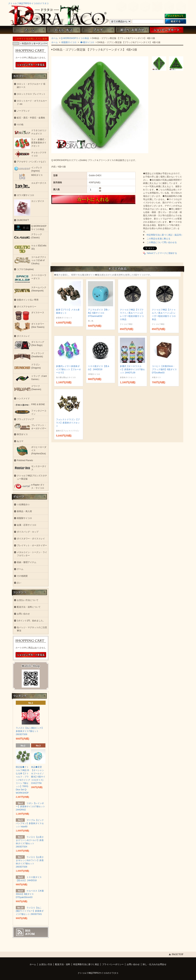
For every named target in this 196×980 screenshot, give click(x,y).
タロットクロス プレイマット (31, 94)
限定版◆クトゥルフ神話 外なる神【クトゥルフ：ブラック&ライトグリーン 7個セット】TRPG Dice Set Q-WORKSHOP (23, 780)
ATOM (30, 934)
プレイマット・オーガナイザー (32, 545)
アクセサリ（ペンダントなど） (32, 162)
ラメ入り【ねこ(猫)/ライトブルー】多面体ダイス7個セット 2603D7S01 (30, 911)
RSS (28, 931)
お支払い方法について (28, 600)
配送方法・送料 (63, 964)
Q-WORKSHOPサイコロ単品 (75, 38)
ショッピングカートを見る (31, 65)
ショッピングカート (167, 30)
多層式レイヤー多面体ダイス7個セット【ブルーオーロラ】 (68, 369)
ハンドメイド (23, 398)
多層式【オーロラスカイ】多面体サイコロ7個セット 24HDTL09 (132, 369)
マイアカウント (175, 16)
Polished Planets (25, 460)
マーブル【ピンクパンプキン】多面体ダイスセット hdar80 (30, 823)
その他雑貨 (22, 576)
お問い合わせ (132, 30)
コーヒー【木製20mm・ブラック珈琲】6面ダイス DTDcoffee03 (164, 369)
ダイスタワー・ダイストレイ (31, 539)
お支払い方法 (46, 964)
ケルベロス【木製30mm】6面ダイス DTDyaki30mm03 (30, 894)
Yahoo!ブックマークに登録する (162, 253)
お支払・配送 (64, 30)
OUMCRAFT (23, 220)
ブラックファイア (25, 419)
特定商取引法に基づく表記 (86, 964)
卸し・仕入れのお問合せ (155, 964)
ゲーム (20, 569)
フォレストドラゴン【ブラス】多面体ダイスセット (68, 423)
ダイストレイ (23, 336)
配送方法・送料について (29, 607)
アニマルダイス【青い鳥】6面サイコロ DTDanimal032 (99, 313)
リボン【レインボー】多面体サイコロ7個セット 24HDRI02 (30, 806)
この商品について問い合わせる (162, 242)
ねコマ (20, 441)
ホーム (29, 30)
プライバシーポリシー (113, 964)
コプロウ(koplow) (25, 269)
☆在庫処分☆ (23, 505)
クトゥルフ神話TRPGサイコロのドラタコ (28, 3)
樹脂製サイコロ (69, 42)
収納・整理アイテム (27, 562)
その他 (20, 125)
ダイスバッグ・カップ (28, 532)
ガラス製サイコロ (25, 195)
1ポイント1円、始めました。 (31, 621)
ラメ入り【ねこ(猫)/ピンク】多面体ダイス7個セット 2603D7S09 (30, 731)
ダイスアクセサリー (27, 307)
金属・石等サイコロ (27, 525)
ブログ (98, 30)
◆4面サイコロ (87, 42)
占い (19, 583)
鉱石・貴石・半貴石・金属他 (31, 118)
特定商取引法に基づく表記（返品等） (165, 235)
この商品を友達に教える (158, 239)
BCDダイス (22, 434)
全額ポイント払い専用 (28, 300)
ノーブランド (23, 111)
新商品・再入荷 (24, 511)
